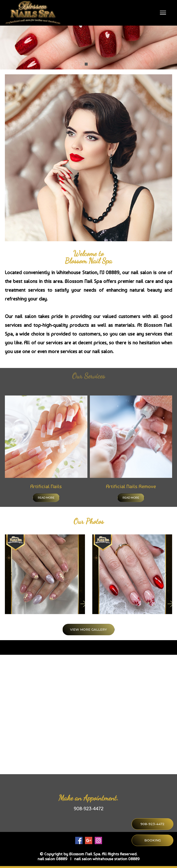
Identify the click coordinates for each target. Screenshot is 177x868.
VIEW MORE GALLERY (88, 629)
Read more (46, 498)
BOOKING (153, 840)
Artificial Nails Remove (131, 486)
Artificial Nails (46, 486)
